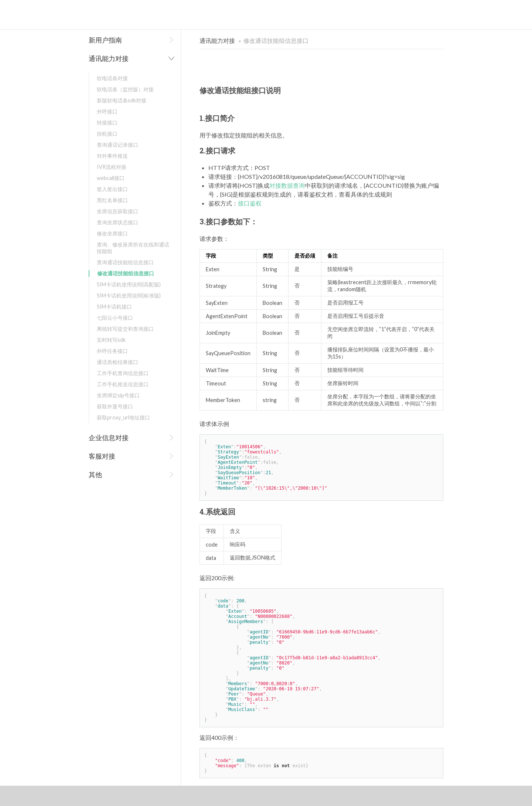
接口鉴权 (250, 203)
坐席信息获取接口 (117, 211)
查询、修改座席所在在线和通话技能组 (133, 248)
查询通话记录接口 (117, 145)
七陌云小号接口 (115, 318)
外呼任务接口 (112, 351)
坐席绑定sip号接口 (118, 395)
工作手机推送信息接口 (123, 384)
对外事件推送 (112, 156)
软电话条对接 (112, 78)
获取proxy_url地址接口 (123, 417)
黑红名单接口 (112, 200)
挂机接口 (107, 134)
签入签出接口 (112, 189)
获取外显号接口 (115, 406)
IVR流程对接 (112, 167)
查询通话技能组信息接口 (125, 262)
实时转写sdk (111, 340)
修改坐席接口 (112, 233)
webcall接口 (111, 178)
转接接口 (107, 123)
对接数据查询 (287, 185)
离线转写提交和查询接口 (125, 329)
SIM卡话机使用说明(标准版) (129, 295)
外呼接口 (107, 111)
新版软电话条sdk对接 (122, 100)
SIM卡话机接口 (114, 307)
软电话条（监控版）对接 (125, 89)
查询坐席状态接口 (117, 222)
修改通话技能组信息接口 (126, 273)
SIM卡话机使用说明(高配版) (129, 284)
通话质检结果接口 (117, 362)
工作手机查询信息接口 (123, 373)
